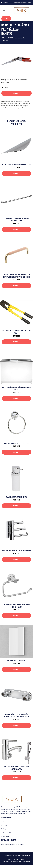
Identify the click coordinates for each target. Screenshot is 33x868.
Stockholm (6, 3)
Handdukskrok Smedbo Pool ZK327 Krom (16, 551)
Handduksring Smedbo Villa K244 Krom (17, 443)
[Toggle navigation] (4, 10)
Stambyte (6, 836)
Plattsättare (7, 833)
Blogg (10, 859)
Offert (6, 19)
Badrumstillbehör (22, 80)
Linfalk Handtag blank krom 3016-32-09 (17, 165)
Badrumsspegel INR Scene (16, 661)
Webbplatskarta (24, 861)
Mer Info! (17, 93)
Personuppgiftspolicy (11, 861)
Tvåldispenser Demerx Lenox (16, 497)
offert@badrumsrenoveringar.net (23, 3)
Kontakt (16, 859)
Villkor (23, 859)
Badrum (12, 80)
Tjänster (6, 822)
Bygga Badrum (8, 829)
